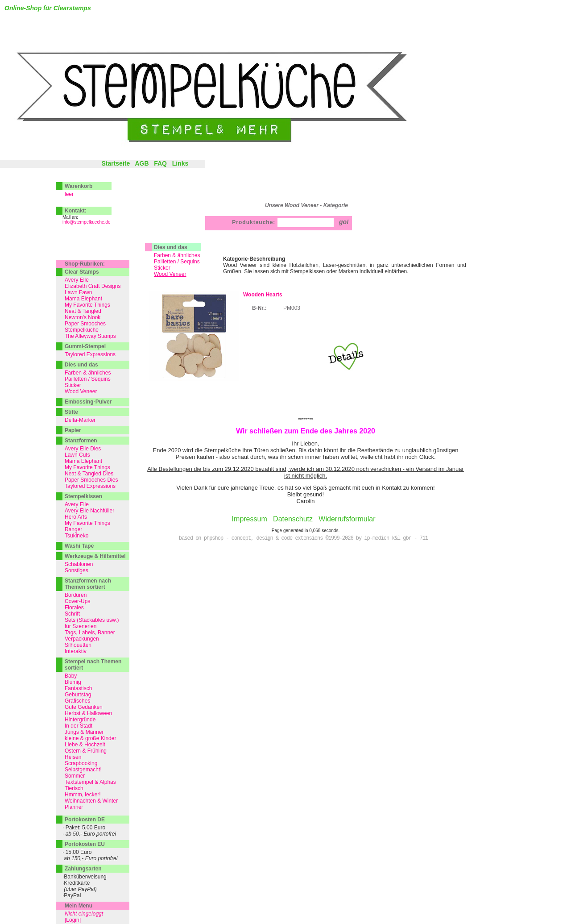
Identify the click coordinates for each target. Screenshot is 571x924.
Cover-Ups (77, 601)
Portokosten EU (85, 844)
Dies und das (171, 247)
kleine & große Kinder (90, 738)
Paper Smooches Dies (91, 480)
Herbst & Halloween (88, 713)
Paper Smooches (85, 324)
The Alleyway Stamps (90, 336)
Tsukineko (77, 536)
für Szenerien (81, 626)
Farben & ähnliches (177, 255)
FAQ (160, 163)
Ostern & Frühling (86, 751)
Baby (71, 676)
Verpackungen (82, 639)
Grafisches (77, 701)
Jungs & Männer (84, 732)
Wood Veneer (81, 391)
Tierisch (74, 788)
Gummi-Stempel (85, 346)
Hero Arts (76, 517)
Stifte (71, 412)
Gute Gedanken (84, 707)
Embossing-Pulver (88, 402)
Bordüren (76, 595)
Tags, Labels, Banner (90, 633)
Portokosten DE (85, 820)
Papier (73, 430)
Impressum (250, 519)
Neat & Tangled (83, 311)
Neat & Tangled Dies (89, 474)
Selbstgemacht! (83, 770)
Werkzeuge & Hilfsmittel (95, 556)
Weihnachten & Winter (91, 801)
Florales (74, 608)
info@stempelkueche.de (86, 222)
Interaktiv (76, 651)
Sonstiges (77, 570)
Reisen (73, 757)
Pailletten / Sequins (177, 262)
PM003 (292, 308)
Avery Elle (77, 280)
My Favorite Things (87, 305)
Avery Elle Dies (83, 449)
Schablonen (79, 564)
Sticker (162, 268)
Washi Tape (79, 546)
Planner (74, 807)
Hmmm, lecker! (83, 795)
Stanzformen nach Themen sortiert (88, 584)
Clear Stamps (82, 272)
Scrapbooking (81, 763)
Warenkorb (79, 186)
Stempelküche (82, 330)
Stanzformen (81, 441)
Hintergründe (80, 720)
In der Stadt (79, 726)
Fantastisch (78, 688)
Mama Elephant (83, 299)
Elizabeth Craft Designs (93, 286)
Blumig (73, 682)
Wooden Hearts (263, 295)
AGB (142, 163)
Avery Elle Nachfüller (89, 511)
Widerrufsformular (347, 519)
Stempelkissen (83, 496)
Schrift (72, 614)
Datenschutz (293, 519)
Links (180, 163)
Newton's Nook (83, 317)
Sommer (75, 776)
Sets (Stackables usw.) (92, 620)
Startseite (116, 163)
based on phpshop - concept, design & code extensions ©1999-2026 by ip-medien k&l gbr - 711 (303, 538)
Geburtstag (78, 695)
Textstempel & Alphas (90, 782)
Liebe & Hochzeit (85, 745)
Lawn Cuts (77, 455)
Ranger (73, 529)
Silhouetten (78, 645)
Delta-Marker (80, 420)
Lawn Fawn (78, 292)
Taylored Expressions (90, 354)
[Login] (73, 920)
